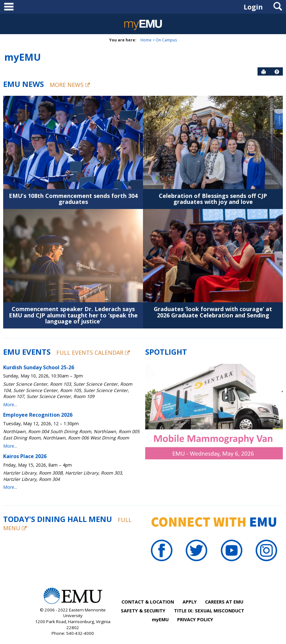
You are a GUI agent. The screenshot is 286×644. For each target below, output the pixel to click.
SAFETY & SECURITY (143, 611)
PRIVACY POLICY (195, 619)
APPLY (190, 602)
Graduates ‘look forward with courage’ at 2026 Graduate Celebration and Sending (213, 312)
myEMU (23, 57)
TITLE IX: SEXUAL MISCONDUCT (209, 611)
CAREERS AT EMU (224, 602)
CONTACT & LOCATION (148, 602)
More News (70, 85)
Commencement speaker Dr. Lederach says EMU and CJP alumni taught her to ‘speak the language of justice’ (73, 315)
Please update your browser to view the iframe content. (72, 429)
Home (146, 40)
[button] (277, 72)
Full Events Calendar (93, 353)
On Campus (166, 40)
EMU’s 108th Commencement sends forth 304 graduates (73, 199)
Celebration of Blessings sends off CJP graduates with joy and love (213, 199)
